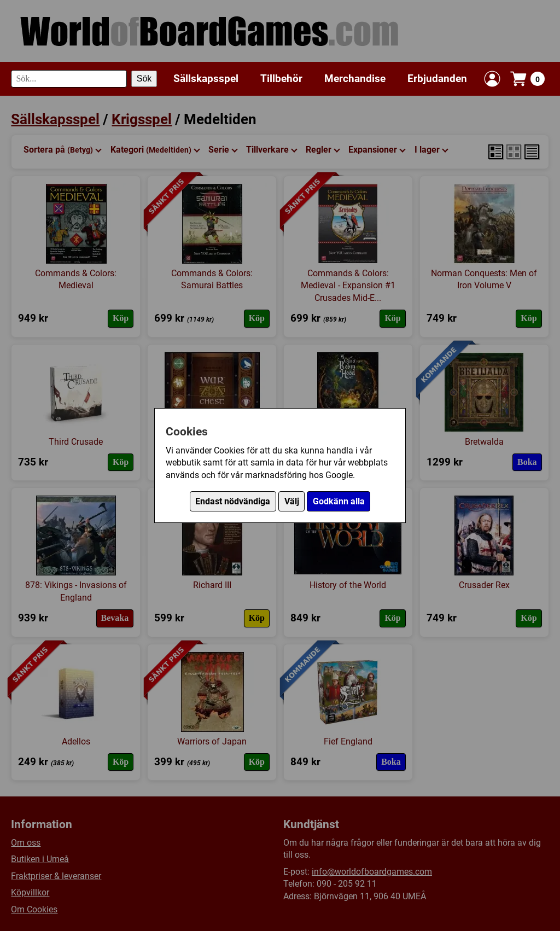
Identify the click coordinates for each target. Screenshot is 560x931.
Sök (144, 78)
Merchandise (355, 78)
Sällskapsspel (206, 78)
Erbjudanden (437, 78)
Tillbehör (281, 78)
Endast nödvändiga (233, 501)
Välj (292, 501)
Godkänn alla (339, 501)
